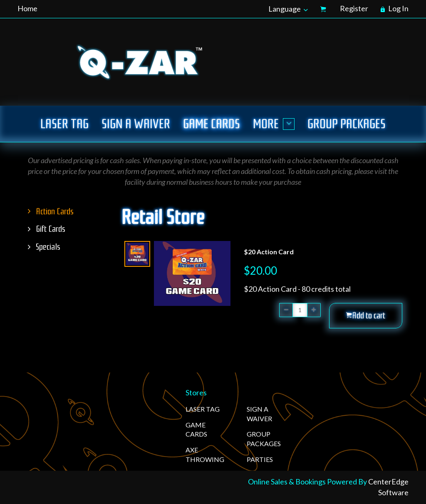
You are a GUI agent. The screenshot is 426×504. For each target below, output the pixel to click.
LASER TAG (64, 124)
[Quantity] (300, 310)
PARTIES (260, 459)
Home (27, 8)
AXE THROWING (205, 454)
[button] (366, 316)
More (274, 124)
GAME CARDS (212, 124)
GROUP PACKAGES (347, 124)
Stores (196, 392)
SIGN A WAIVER (136, 124)
